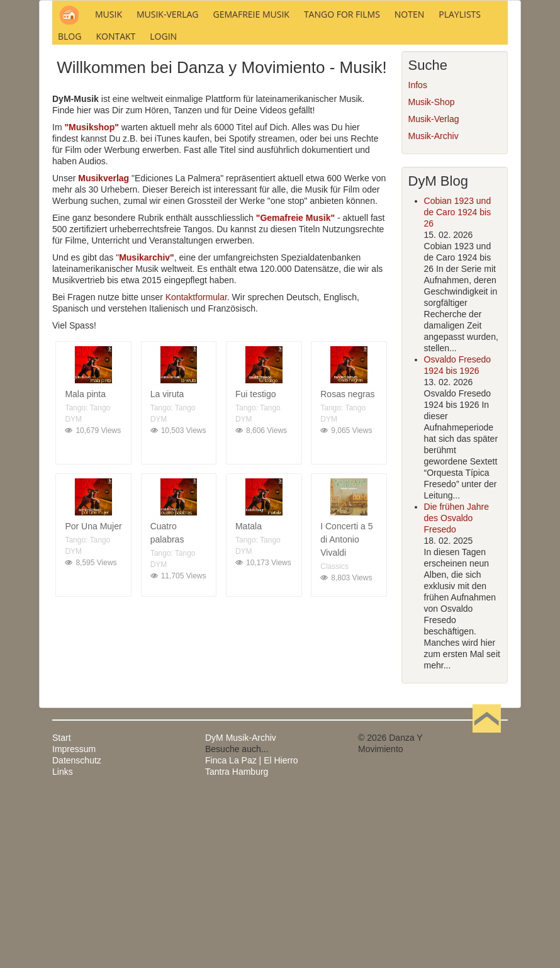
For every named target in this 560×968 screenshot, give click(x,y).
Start (62, 908)
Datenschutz (77, 930)
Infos (418, 255)
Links (63, 942)
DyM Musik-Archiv (241, 908)
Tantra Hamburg (237, 942)
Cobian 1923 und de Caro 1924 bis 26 (458, 382)
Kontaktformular (196, 467)
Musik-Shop (432, 272)
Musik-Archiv (434, 306)
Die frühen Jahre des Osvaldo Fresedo (457, 688)
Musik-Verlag (434, 289)
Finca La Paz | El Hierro (252, 930)
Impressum (74, 919)
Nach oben (486, 908)
